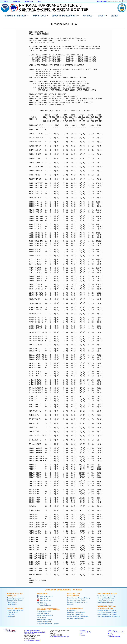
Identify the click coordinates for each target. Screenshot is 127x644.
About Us (110, 635)
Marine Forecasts (15, 608)
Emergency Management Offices (47, 624)
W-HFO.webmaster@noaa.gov (59, 637)
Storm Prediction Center (105, 598)
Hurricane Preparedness (48, 609)
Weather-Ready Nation (44, 621)
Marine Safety (41, 617)
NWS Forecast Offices (107, 594)
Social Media (43, 594)
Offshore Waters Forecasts (15, 610)
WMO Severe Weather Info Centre (108, 616)
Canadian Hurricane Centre (106, 610)
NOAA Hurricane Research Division (78, 598)
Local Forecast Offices (104, 602)
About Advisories (12, 604)
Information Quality (85, 632)
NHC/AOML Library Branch (76, 612)
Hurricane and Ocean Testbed (76, 600)
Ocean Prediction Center (105, 600)
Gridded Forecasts (13, 612)
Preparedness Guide (43, 611)
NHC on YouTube (44, 601)
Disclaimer (83, 630)
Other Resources (75, 608)
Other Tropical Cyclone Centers (107, 614)
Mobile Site (16, 1)
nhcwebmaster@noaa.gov (32, 640)
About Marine (11, 616)
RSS (40, 1)
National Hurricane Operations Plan (78, 616)
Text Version (29, 1)
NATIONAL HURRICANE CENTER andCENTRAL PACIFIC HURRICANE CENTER (54, 7)
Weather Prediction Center (106, 596)
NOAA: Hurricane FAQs (75, 614)
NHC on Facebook (44, 596)
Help (81, 633)
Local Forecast (102, 1)
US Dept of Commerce (31, 630)
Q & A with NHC (72, 610)
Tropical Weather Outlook (15, 600)
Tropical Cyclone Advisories (15, 598)
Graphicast (10, 614)
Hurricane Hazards (43, 613)
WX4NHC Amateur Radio (75, 619)
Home (6, 1)
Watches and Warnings (44, 615)
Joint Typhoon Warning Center (107, 612)
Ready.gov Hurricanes (44, 619)
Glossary (82, 635)
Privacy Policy (112, 630)
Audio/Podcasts (12, 602)
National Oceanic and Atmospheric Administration (42, 12)
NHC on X (42, 598)
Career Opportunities (114, 637)
